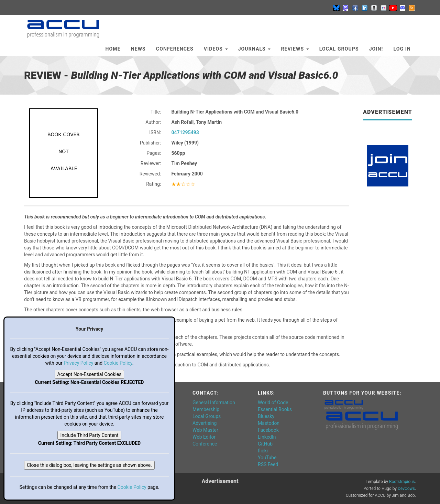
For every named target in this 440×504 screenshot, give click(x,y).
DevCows (406, 489)
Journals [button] (255, 49)
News (138, 49)
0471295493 (185, 132)
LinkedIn (267, 437)
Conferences (175, 49)
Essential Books (275, 409)
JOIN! (376, 49)
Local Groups (339, 49)
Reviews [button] (295, 49)
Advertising (205, 423)
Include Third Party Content (89, 435)
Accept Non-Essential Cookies (90, 374)
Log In (402, 49)
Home (113, 49)
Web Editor (204, 437)
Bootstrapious (402, 482)
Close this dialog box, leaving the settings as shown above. (89, 465)
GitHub (265, 444)
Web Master (205, 430)
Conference (205, 444)
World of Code (273, 403)
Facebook (268, 430)
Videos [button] (216, 49)
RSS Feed (268, 464)
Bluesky (266, 416)
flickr (263, 451)
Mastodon (269, 423)
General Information (214, 403)
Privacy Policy (78, 363)
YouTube (267, 458)
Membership (206, 409)
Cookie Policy (118, 363)
